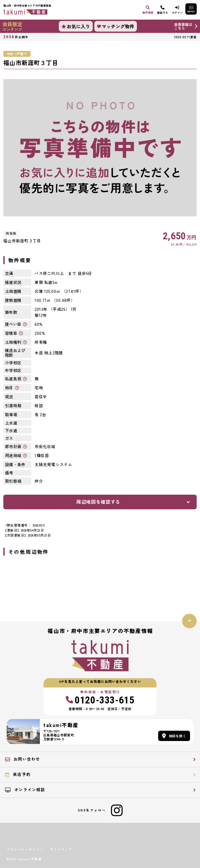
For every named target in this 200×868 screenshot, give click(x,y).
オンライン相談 (25, 790)
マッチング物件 (116, 26)
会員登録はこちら (183, 26)
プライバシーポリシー (25, 849)
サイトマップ (61, 849)
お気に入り (76, 26)
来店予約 (18, 774)
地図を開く (174, 736)
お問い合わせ (22, 759)
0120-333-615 (100, 700)
